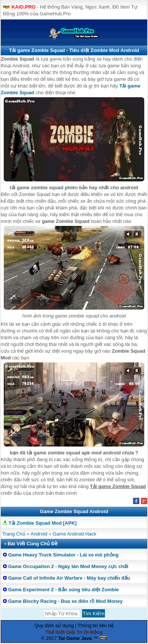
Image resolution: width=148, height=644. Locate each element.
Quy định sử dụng (54, 625)
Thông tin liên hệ (96, 625)
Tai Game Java (75, 638)
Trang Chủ (14, 534)
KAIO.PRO (24, 7)
